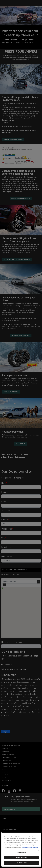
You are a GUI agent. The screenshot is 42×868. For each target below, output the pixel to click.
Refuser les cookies (21, 858)
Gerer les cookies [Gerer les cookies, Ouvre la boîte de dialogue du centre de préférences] (21, 852)
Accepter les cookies (21, 863)
